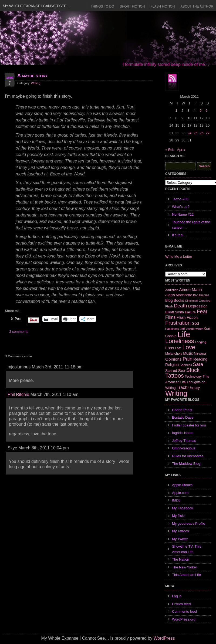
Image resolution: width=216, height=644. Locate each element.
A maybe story (32, 76)
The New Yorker (185, 567)
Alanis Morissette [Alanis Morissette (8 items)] (179, 295)
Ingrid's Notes (183, 433)
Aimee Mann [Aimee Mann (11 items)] (191, 289)
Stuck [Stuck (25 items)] (193, 370)
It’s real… (179, 235)
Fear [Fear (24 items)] (202, 311)
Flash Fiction (163, 6)
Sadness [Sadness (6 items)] (186, 365)
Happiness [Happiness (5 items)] (172, 329)
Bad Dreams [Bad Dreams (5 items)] (201, 295)
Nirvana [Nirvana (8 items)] (200, 353)
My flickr (178, 516)
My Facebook (183, 508)
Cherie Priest (182, 410)
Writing (36, 83)
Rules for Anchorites (188, 456)
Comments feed (184, 611)
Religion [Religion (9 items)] (172, 365)
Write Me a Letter (179, 257)
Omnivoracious (184, 448)
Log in (177, 596)
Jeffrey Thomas (184, 441)
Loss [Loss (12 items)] (170, 348)
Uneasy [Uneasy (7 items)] (194, 388)
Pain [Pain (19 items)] (187, 359)
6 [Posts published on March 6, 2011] (207, 111)
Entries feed (181, 604)
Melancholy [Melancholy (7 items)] (174, 354)
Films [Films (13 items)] (170, 317)
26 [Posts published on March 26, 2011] (201, 133)
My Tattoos (180, 531)
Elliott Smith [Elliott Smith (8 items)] (175, 312)
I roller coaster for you (189, 425)
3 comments (19, 332)
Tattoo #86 (180, 199)
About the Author (197, 6)
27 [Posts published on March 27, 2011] (208, 133)
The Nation (181, 559)
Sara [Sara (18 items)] (198, 364)
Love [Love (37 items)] (189, 347)
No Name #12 (183, 214)
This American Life (186, 575)
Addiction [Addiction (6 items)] (172, 290)
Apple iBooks (182, 485)
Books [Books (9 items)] (179, 300)
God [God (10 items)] (195, 323)
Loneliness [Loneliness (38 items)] (180, 341)
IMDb (176, 500)
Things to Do (102, 6)
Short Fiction (132, 6)
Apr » (181, 150)
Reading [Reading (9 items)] (200, 359)
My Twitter (180, 539)
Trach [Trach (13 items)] (182, 387)
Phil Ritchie (18, 394)
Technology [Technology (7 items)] (193, 377)
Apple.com (180, 493)
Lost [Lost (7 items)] (178, 348)
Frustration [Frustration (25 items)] (178, 323)
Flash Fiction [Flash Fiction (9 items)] (187, 317)
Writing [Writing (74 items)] (176, 393)
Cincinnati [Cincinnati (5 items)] (191, 301)
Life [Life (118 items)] (184, 334)
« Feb (170, 150)
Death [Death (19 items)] (180, 306)
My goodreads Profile (189, 523)
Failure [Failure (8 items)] (190, 312)
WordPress (164, 638)
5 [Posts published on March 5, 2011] (200, 111)
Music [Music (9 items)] (188, 353)
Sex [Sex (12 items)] (182, 370)
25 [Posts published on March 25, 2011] (195, 133)
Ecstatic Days (183, 417)
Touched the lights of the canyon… (191, 225)
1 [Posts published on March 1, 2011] (176, 111)
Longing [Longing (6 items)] (201, 342)
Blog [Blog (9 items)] (169, 300)
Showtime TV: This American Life (187, 549)
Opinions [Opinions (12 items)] (173, 359)
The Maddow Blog (186, 464)
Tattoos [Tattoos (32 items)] (175, 376)
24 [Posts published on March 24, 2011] (189, 133)
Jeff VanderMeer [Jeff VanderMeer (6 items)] (191, 329)
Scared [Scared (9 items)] (171, 371)
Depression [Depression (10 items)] (198, 306)
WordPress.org (184, 619)
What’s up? (181, 207)
